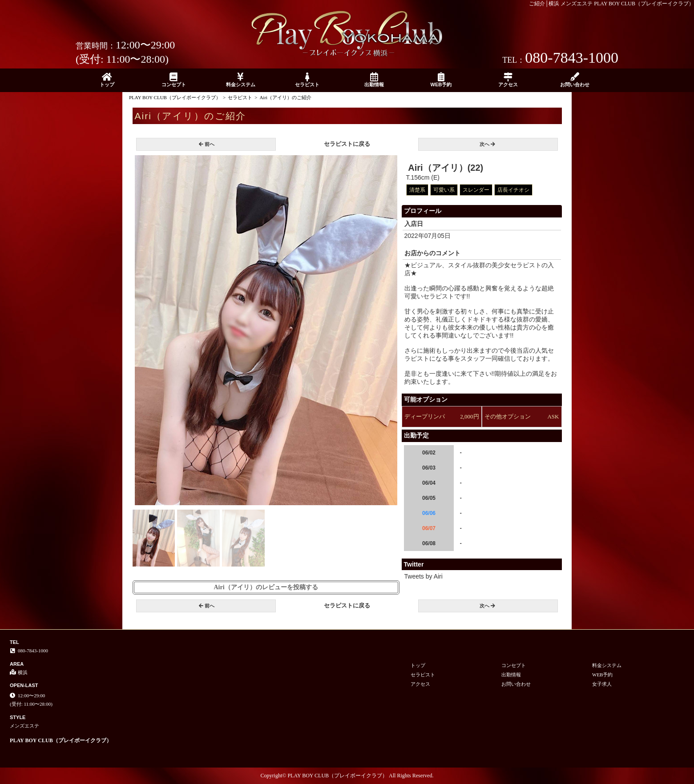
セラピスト (307, 80)
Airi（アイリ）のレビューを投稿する (266, 587)
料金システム (241, 80)
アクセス (508, 80)
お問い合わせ (575, 80)
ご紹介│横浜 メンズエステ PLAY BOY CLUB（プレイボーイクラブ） (611, 4)
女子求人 (602, 684)
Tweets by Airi (424, 576)
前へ (207, 144)
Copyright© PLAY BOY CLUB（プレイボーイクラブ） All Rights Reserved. (347, 776)
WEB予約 (441, 80)
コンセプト (173, 80)
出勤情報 (374, 80)
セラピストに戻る (347, 144)
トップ (107, 80)
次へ (487, 144)
